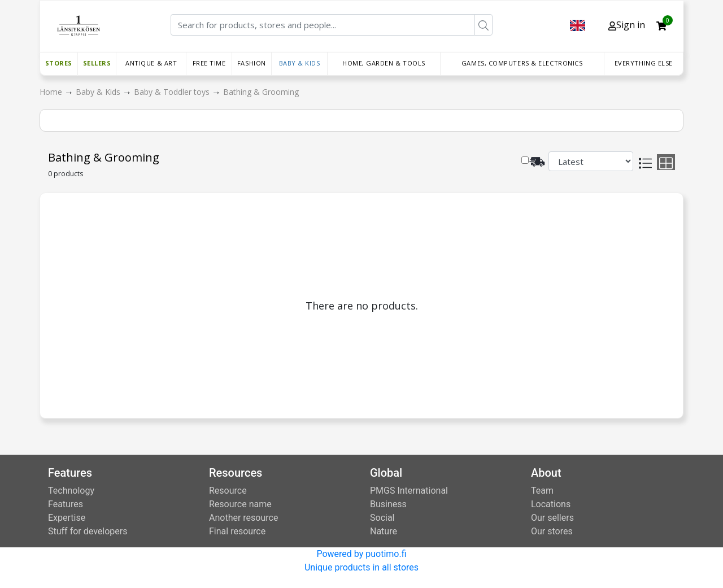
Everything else (644, 63)
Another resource (243, 518)
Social (382, 518)
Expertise (67, 518)
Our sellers (552, 518)
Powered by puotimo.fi (361, 554)
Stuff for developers (88, 531)
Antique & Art (151, 63)
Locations (551, 504)
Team (542, 491)
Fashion (252, 63)
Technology (71, 491)
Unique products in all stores (361, 567)
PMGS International (409, 491)
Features (66, 504)
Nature (384, 531)
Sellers (97, 63)
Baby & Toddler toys (173, 92)
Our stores (552, 531)
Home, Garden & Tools (384, 63)
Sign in (627, 25)
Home (52, 92)
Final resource (237, 531)
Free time (209, 63)
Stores (59, 63)
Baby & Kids (300, 63)
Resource (228, 491)
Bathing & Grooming (261, 92)
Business (388, 504)
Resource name (240, 504)
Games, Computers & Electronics (522, 63)
